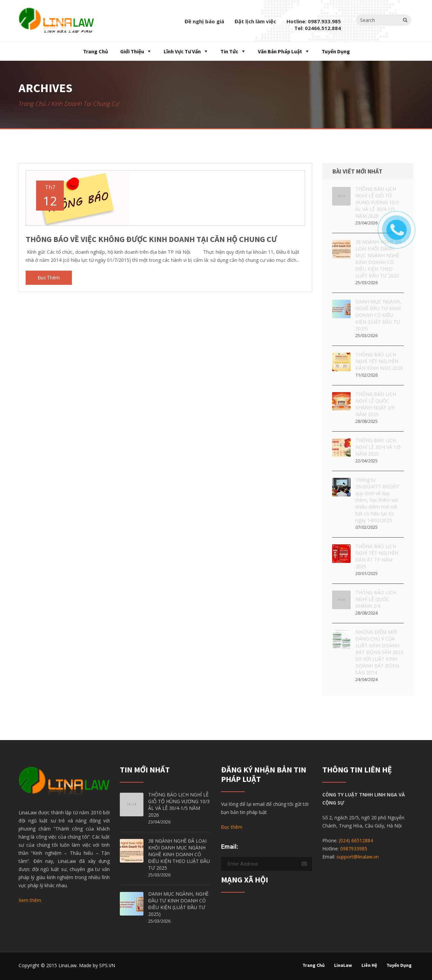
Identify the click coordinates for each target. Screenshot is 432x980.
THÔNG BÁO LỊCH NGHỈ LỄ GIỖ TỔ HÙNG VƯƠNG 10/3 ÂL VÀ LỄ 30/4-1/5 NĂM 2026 (179, 805)
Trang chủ (95, 51)
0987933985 (354, 849)
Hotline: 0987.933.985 (314, 21)
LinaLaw (343, 965)
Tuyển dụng (336, 51)
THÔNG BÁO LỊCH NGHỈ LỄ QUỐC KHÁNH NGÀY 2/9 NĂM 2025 (376, 404)
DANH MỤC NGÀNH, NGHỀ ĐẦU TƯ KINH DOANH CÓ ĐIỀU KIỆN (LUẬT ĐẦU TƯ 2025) (378, 315)
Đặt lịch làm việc (255, 21)
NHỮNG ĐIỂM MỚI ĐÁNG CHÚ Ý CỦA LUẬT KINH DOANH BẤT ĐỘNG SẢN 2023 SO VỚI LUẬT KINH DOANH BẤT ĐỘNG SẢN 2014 (379, 652)
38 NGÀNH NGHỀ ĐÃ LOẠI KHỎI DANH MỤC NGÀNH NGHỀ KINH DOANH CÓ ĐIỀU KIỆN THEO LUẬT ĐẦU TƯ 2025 (179, 854)
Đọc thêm (49, 278)
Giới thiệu (132, 51)
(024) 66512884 (356, 840)
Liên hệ (369, 965)
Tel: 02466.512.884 (318, 28)
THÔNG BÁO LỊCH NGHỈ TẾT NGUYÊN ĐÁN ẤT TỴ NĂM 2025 (377, 556)
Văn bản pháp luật (280, 51)
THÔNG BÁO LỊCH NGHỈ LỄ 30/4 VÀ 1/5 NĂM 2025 (378, 447)
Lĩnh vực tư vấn (182, 51)
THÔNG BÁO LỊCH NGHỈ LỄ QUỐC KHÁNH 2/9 (376, 599)
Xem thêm (30, 900)
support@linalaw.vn (358, 857)
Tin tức (229, 51)
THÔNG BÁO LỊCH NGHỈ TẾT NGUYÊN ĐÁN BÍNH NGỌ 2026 (379, 361)
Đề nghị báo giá (204, 21)
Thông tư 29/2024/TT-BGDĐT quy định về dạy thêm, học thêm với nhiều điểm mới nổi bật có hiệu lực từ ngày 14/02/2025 (377, 500)
